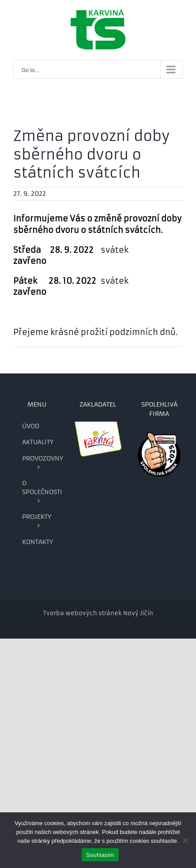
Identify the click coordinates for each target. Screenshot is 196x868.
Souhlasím (100, 855)
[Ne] (185, 840)
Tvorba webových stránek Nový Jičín (98, 613)
